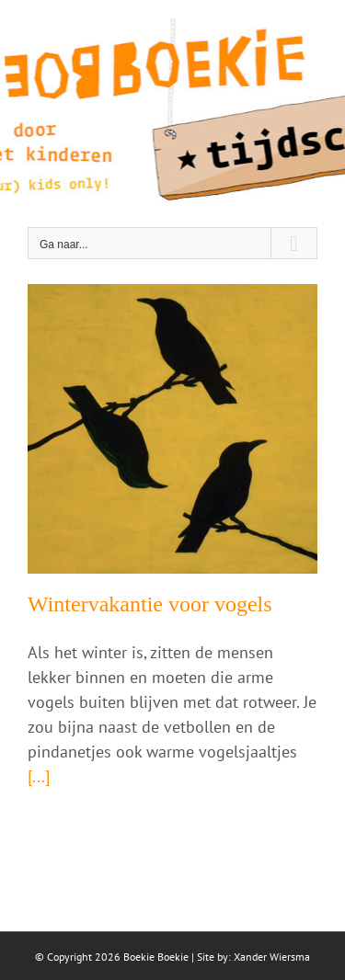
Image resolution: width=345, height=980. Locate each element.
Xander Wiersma (272, 957)
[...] (39, 776)
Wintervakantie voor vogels (150, 604)
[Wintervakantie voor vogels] (172, 429)
